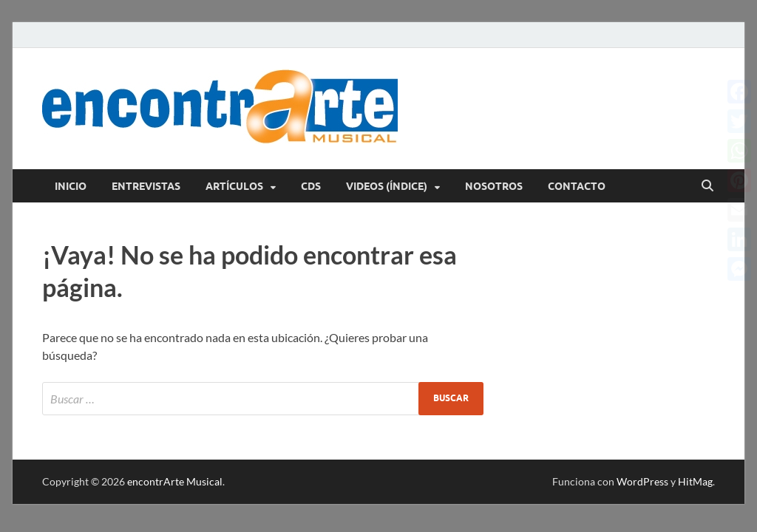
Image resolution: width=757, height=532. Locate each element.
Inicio (71, 186)
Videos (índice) (387, 186)
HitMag (695, 481)
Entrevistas (146, 186)
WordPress (642, 481)
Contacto (577, 186)
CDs (311, 186)
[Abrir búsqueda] (707, 186)
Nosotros (494, 186)
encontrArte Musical (175, 481)
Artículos (234, 186)
